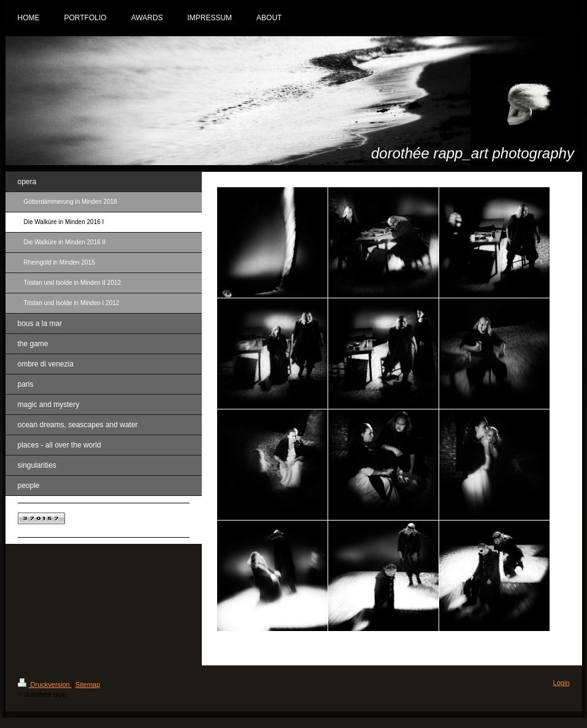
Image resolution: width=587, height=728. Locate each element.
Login (562, 683)
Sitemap (88, 684)
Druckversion (45, 684)
